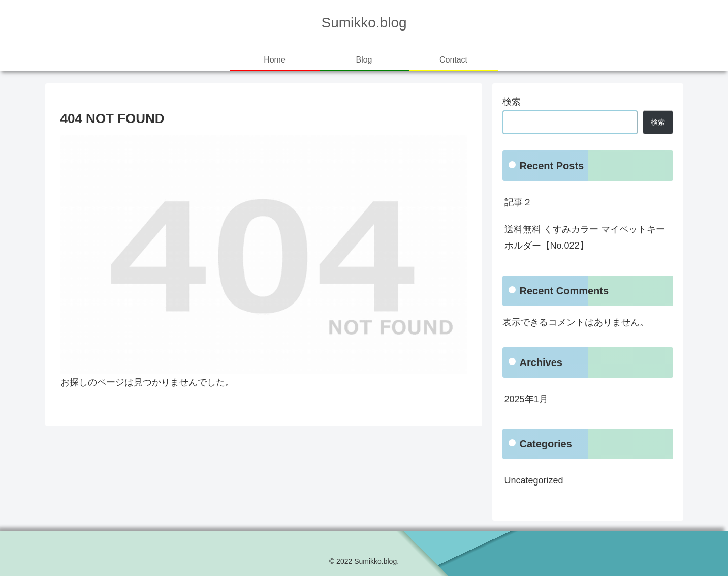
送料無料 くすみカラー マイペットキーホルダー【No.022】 (585, 237)
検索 (512, 102)
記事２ (518, 202)
